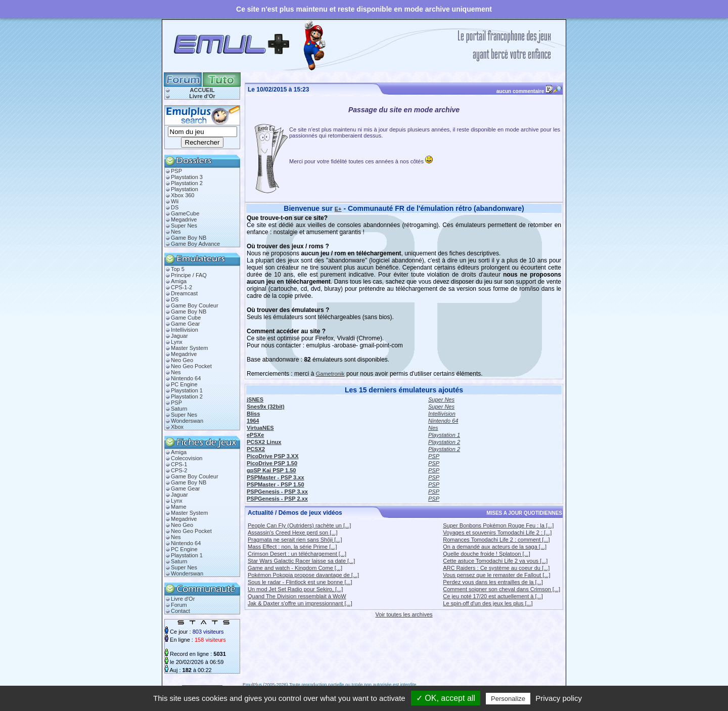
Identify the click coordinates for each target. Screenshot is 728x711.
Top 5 (178, 269)
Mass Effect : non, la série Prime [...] (292, 547)
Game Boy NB (189, 238)
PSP (176, 171)
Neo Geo (182, 360)
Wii (175, 201)
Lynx (177, 342)
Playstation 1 (187, 390)
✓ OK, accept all (446, 698)
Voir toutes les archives (404, 614)
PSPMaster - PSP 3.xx (276, 477)
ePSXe (255, 435)
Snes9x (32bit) (266, 407)
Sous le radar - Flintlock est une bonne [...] (300, 582)
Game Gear (185, 324)
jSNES (255, 399)
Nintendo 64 (186, 378)
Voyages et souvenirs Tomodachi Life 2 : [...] (497, 532)
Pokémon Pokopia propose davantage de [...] (303, 575)
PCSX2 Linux (264, 442)
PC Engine (184, 384)
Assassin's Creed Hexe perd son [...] (293, 532)
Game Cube (186, 318)
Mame (179, 507)
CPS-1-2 (181, 287)
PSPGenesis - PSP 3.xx (277, 492)
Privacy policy (559, 698)
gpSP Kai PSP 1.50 (271, 470)
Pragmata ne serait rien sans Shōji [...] (295, 540)
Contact (180, 611)
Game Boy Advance (195, 244)
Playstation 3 (187, 177)
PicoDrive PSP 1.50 (272, 463)
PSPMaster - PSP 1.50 (276, 484)
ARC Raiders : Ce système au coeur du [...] (496, 568)
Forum (179, 605)
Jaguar (179, 336)
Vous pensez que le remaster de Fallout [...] (496, 575)
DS (175, 207)
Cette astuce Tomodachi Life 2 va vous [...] (495, 561)
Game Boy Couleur (195, 305)
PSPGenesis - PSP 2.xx (277, 499)
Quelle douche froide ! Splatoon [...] (486, 554)
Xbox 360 (183, 195)
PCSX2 (256, 449)
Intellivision (185, 330)
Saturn (179, 409)
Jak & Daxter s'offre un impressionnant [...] (300, 603)
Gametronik (330, 374)
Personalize (508, 699)
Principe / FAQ (189, 275)
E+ (338, 209)
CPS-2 (179, 470)
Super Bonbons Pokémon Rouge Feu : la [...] (498, 525)
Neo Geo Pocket (191, 366)
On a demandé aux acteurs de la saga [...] (495, 547)
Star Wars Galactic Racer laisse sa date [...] (301, 561)
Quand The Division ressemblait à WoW (297, 596)
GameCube (185, 213)
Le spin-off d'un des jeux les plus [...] (488, 603)
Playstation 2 (187, 183)
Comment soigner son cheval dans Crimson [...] (502, 589)
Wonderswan (187, 421)
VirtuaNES (260, 428)
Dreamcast (184, 293)
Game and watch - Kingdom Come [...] (295, 568)
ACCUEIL (202, 90)
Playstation (185, 189)
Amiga (179, 281)
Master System (189, 348)
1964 (253, 421)
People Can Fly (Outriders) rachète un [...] (299, 525)
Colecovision (187, 458)
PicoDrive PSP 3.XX (273, 456)
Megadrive (184, 219)
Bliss (253, 414)
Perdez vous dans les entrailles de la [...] (493, 582)
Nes (176, 232)
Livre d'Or (202, 96)
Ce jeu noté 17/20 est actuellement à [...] (493, 596)
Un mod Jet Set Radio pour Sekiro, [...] (295, 589)
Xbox (177, 427)
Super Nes (184, 226)
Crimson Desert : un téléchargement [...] (297, 554)
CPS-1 (179, 464)
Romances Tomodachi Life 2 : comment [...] (496, 540)
